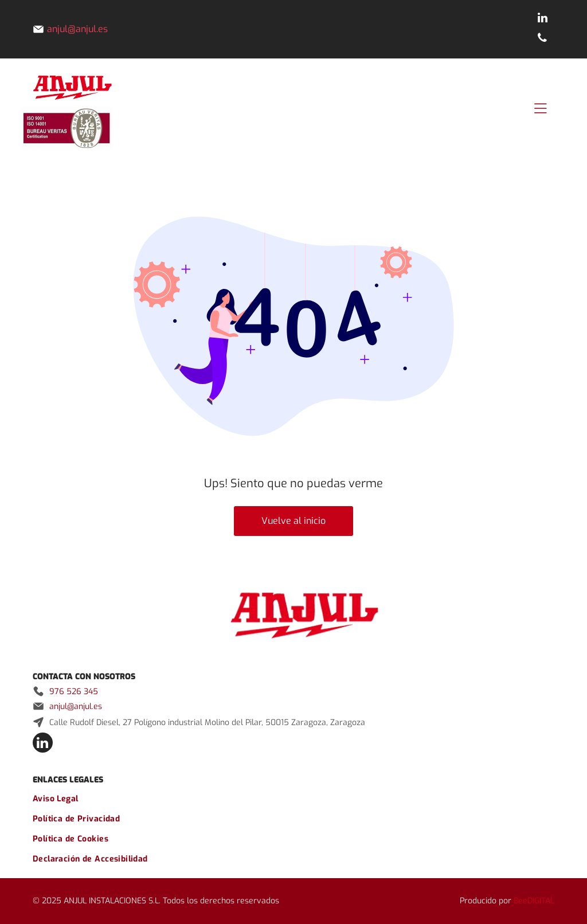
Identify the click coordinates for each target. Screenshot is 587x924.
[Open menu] (541, 108)
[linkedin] (542, 19)
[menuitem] (293, 799)
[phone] (542, 39)
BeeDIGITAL (534, 901)
